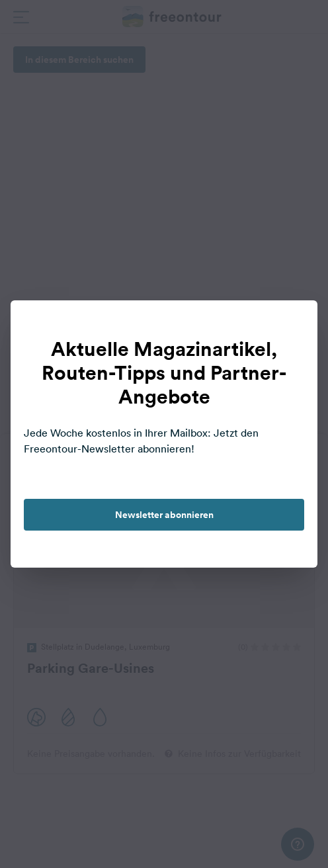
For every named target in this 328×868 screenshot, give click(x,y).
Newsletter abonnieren (164, 515)
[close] (294, 324)
